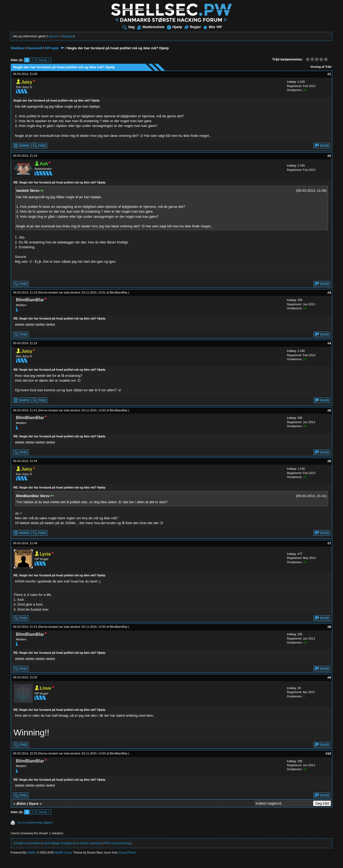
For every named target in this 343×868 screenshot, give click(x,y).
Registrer (68, 36)
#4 (329, 343)
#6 (329, 461)
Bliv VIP (212, 27)
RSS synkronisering (117, 843)
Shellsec (18, 48)
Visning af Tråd (321, 67)
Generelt (35, 48)
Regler (193, 27)
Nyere (34, 804)
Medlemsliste (151, 27)
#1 (329, 74)
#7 (329, 543)
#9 (329, 678)
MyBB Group (63, 852)
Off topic (52, 48)
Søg (129, 27)
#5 (329, 411)
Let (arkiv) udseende (88, 843)
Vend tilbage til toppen (58, 843)
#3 (329, 293)
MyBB (31, 852)
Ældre (21, 804)
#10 (328, 754)
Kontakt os (21, 843)
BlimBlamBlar (118, 292)
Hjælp (175, 27)
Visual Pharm (127, 852)
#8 (329, 627)
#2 (329, 156)
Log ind (52, 36)
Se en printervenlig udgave (35, 822)
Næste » (44, 60)
